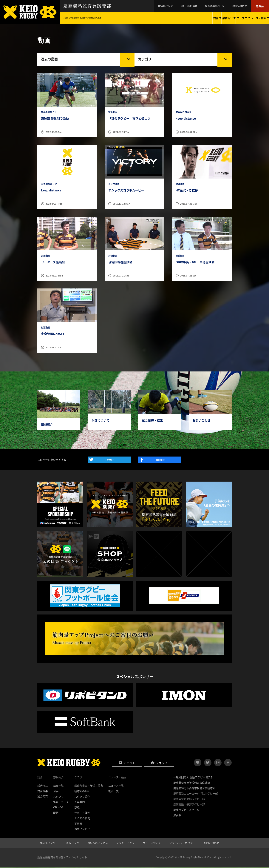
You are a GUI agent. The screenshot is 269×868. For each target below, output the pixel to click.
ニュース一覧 (116, 787)
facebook (228, 764)
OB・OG (58, 809)
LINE (201, 762)
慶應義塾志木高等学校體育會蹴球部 (194, 789)
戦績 (56, 814)
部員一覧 (58, 787)
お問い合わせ (242, 6)
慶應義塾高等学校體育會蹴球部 (192, 784)
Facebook (160, 461)
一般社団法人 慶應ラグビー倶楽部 (193, 778)
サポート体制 (82, 814)
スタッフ (58, 798)
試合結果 (43, 792)
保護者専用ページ (219, 6)
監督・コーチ (61, 803)
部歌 (77, 809)
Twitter (109, 461)
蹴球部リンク (174, 6)
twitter (208, 764)
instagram (218, 764)
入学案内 (80, 803)
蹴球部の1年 (82, 792)
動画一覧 (114, 792)
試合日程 (43, 787)
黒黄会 (261, 6)
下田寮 (78, 825)
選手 (56, 792)
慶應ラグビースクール (186, 811)
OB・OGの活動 (195, 6)
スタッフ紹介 (82, 798)
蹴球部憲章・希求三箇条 (89, 787)
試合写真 (43, 798)
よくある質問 (82, 819)
